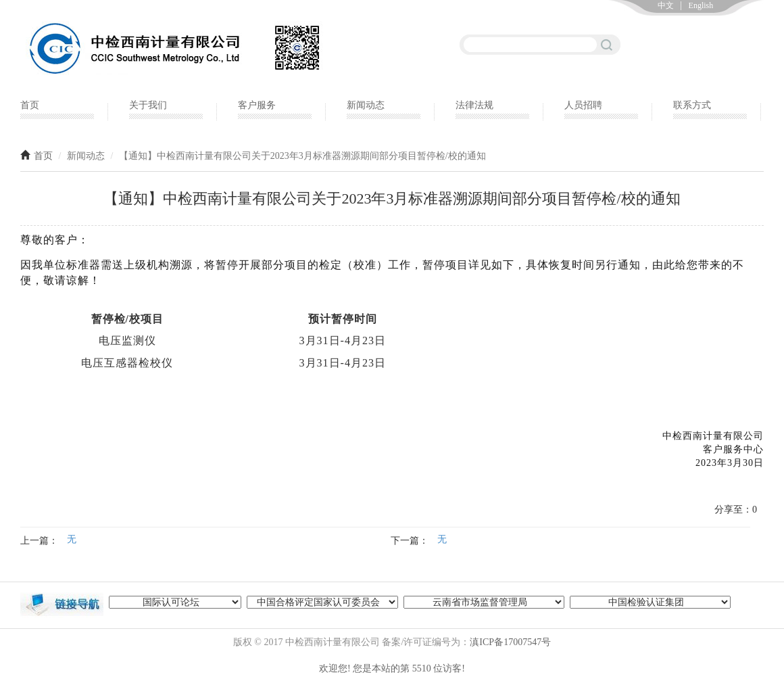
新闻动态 (366, 105)
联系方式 (692, 105)
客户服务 (257, 105)
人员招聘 (583, 105)
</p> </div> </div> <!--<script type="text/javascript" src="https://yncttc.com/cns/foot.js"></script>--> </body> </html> (392, 673)
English (701, 5)
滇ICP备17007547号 (510, 642)
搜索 (607, 44)
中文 (666, 5)
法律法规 (474, 105)
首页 (30, 105)
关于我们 (148, 105)
